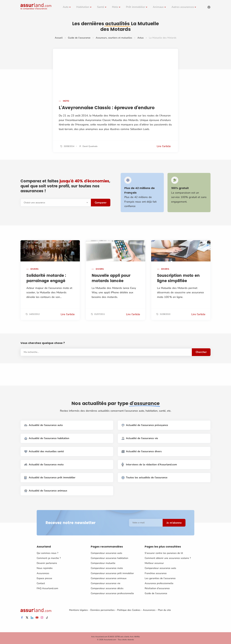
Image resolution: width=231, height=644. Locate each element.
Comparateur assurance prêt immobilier (112, 573)
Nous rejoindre (45, 568)
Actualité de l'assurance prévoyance (145, 425)
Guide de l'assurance (79, 38)
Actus (141, 38)
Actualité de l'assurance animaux (46, 491)
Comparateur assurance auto (106, 553)
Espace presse (44, 578)
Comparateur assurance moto (107, 568)
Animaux (158, 7)
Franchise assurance (156, 573)
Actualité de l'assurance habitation (47, 438)
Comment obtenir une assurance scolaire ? (168, 558)
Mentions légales (78, 610)
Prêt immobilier (136, 7)
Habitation (83, 7)
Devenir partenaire (47, 563)
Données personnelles (102, 610)
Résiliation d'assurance (157, 588)
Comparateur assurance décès (107, 588)
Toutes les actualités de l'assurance (144, 478)
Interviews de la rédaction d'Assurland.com (149, 465)
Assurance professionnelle (159, 583)
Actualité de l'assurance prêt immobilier (50, 478)
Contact (41, 583)
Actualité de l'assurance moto (44, 465)
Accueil (59, 38)
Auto (66, 7)
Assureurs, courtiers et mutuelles (114, 38)
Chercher (201, 352)
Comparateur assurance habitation (109, 558)
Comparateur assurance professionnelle (112, 593)
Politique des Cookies (129, 610)
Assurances (43, 573)
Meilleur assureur (154, 563)
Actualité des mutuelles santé (44, 452)
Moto (115, 7)
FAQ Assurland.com (47, 588)
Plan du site (164, 610)
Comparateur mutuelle (103, 563)
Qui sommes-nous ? (47, 553)
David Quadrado (90, 146)
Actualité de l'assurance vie (140, 438)
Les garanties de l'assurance (160, 578)
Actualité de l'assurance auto (44, 425)
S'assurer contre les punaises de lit (164, 553)
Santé (101, 7)
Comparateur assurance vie (106, 583)
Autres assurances (183, 7)
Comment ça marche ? (49, 558)
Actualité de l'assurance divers (142, 452)
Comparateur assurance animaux (109, 578)
